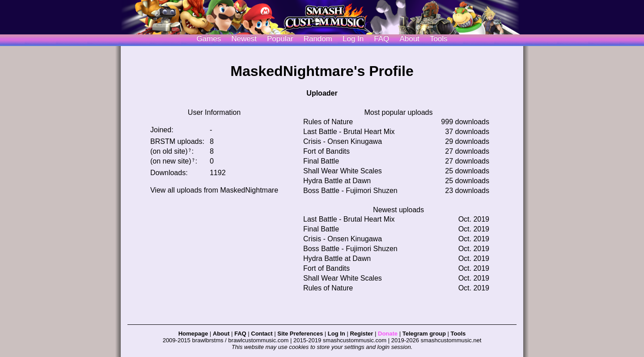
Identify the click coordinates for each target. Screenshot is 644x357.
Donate (388, 334)
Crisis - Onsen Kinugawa (343, 141)
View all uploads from (214, 190)
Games (209, 39)
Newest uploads (398, 210)
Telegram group (424, 334)
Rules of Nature (328, 122)
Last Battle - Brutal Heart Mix (349, 132)
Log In (337, 334)
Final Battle (321, 161)
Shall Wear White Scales (343, 171)
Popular (280, 39)
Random (318, 39)
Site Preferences (300, 334)
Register (361, 334)
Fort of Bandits (326, 151)
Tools (439, 39)
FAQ (381, 39)
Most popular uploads (399, 112)
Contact (262, 334)
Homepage (193, 334)
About (409, 39)
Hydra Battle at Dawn (337, 181)
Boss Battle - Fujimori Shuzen (350, 191)
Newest (244, 39)
